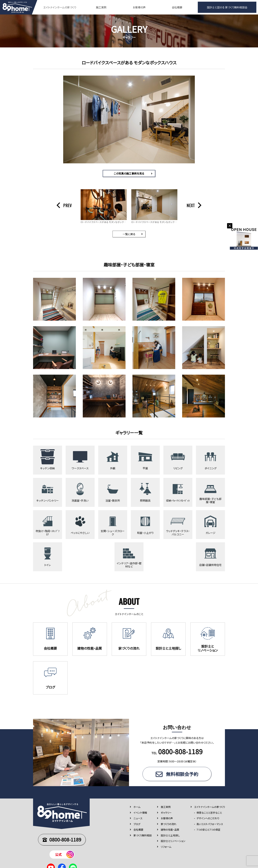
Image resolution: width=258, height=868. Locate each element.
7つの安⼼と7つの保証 (208, 830)
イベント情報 (140, 813)
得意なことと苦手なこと (209, 813)
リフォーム (166, 847)
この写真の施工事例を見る (129, 173)
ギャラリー (166, 813)
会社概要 (177, 7)
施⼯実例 (166, 807)
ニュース (138, 818)
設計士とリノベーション (173, 841)
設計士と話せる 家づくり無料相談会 (227, 7)
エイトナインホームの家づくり (210, 807)
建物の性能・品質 (170, 830)
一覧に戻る (129, 234)
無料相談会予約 (182, 774)
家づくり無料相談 (143, 835)
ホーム (137, 807)
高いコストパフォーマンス (210, 824)
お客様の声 (139, 7)
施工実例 (101, 7)
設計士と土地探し (170, 835)
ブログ (137, 824)
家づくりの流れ (169, 824)
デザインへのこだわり (208, 818)
